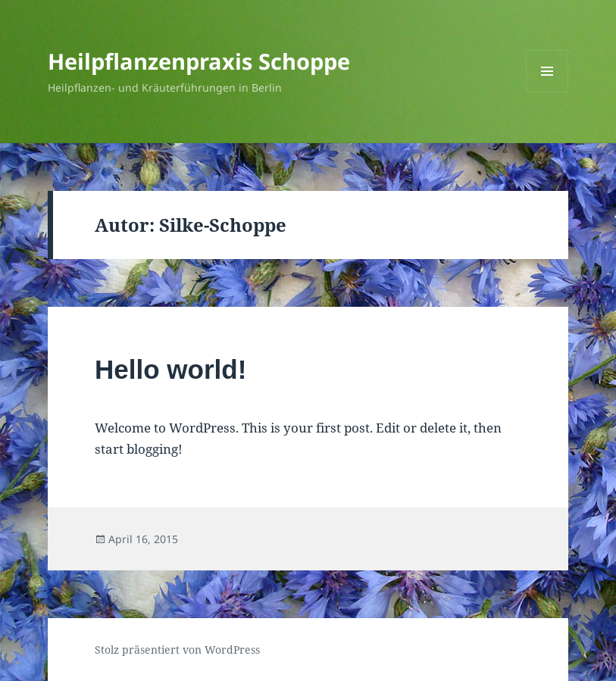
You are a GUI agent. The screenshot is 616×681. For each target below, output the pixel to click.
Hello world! (170, 369)
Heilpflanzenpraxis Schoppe (199, 61)
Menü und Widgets (547, 92)
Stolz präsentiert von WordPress (177, 650)
